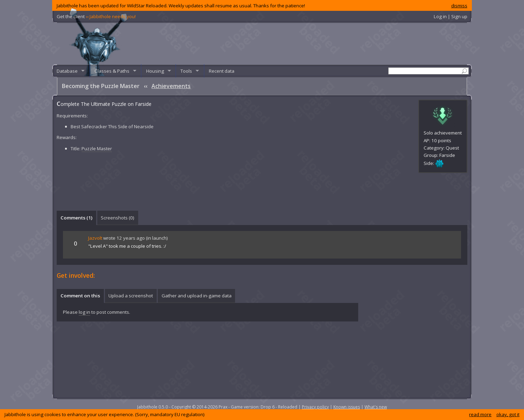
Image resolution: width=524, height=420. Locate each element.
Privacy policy (315, 407)
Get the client (96, 16)
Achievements (171, 86)
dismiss (459, 6)
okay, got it (508, 414)
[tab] (76, 218)
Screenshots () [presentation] (118, 218)
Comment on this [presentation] (80, 296)
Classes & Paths (112, 71)
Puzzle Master (97, 149)
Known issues (347, 407)
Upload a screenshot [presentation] (131, 296)
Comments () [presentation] (76, 218)
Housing (155, 71)
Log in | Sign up (451, 16)
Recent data (222, 71)
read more (480, 414)
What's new (376, 407)
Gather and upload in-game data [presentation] (197, 296)
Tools (186, 71)
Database (67, 71)
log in (84, 312)
